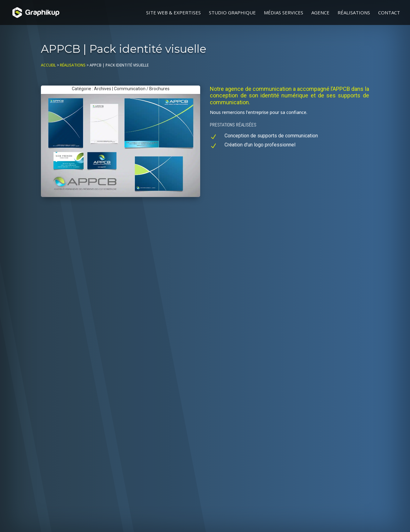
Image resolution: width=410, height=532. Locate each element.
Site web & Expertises (173, 13)
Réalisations (354, 13)
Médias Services (284, 13)
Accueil (48, 65)
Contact (389, 13)
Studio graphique (232, 13)
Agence (320, 13)
